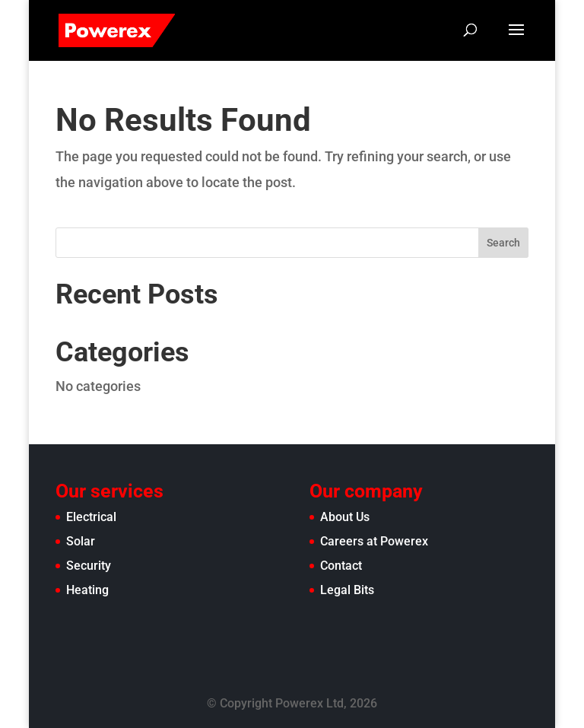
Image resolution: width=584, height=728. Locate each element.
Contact (341, 566)
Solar (81, 541)
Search (503, 243)
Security (89, 566)
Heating (87, 590)
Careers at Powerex (374, 541)
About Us (345, 517)
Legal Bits (347, 590)
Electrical (91, 517)
